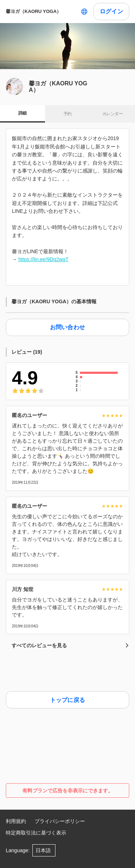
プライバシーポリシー (60, 821)
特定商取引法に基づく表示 (36, 833)
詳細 (22, 113)
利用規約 (16, 821)
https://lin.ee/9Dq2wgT (43, 259)
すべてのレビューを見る (70, 645)
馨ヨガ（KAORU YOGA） (33, 11)
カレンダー (112, 114)
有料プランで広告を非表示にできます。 (68, 791)
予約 (67, 114)
